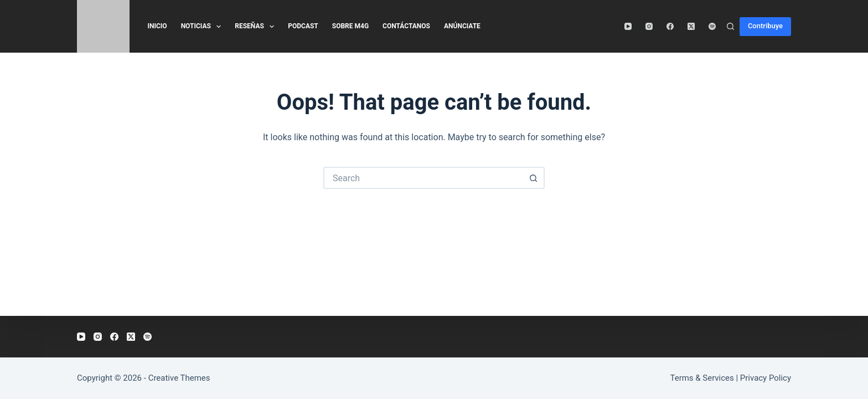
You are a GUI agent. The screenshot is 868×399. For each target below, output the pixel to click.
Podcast (303, 26)
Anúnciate (462, 26)
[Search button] (534, 178)
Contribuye (765, 26)
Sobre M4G (350, 26)
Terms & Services (702, 378)
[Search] (730, 26)
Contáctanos (406, 26)
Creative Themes (179, 378)
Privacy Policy (766, 378)
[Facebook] (670, 26)
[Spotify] (712, 26)
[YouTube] (628, 26)
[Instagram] (649, 26)
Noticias (203, 27)
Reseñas (257, 27)
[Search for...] (423, 178)
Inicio (157, 26)
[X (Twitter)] (691, 26)
